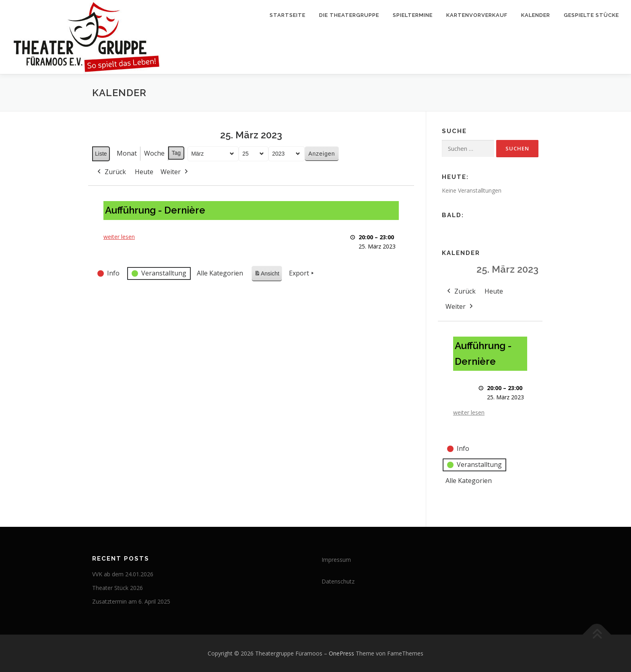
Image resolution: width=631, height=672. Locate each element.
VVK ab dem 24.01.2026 (123, 574)
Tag (176, 153)
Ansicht (268, 275)
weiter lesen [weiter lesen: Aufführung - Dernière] (119, 237)
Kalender (536, 15)
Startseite (288, 15)
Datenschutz (338, 581)
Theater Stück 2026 (118, 588)
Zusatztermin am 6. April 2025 (131, 601)
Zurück (111, 172)
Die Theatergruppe (349, 15)
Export (302, 274)
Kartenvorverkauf (477, 15)
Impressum (336, 560)
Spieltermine (413, 15)
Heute (144, 172)
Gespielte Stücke (591, 15)
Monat (127, 153)
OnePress (341, 653)
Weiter (175, 172)
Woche (154, 153)
